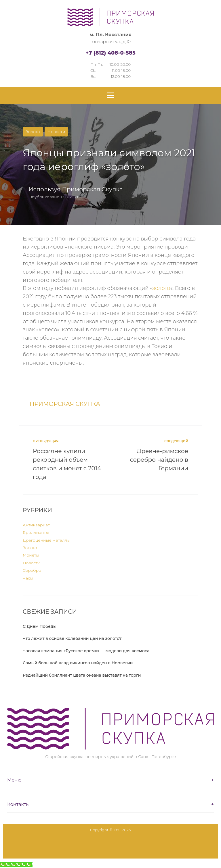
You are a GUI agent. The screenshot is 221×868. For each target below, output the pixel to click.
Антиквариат (36, 525)
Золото (33, 132)
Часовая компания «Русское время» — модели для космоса (86, 651)
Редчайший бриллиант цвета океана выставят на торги (82, 675)
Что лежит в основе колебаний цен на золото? (72, 638)
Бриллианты (36, 532)
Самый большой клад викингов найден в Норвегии (78, 663)
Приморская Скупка (92, 189)
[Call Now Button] (16, 865)
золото (161, 288)
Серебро (32, 570)
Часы (28, 578)
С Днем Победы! (40, 626)
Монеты (31, 555)
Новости (56, 132)
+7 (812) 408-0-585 (110, 53)
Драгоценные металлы (46, 540)
